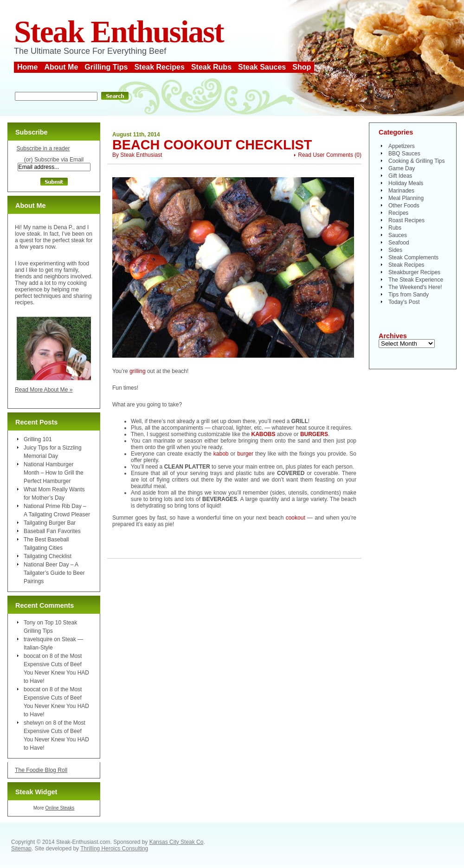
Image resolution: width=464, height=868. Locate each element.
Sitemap (21, 849)
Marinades (401, 191)
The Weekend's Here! (415, 287)
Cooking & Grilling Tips (416, 161)
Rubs (395, 228)
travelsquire (38, 639)
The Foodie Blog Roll (41, 770)
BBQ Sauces (404, 154)
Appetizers (402, 146)
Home (27, 67)
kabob (221, 454)
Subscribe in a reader (43, 148)
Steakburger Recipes (414, 272)
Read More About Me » (44, 390)
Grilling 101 (38, 439)
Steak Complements (413, 257)
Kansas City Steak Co (177, 842)
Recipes (398, 213)
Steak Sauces (262, 67)
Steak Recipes (159, 67)
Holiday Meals (406, 183)
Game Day (402, 168)
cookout (296, 518)
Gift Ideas (400, 176)
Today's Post (404, 302)
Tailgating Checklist (48, 556)
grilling (138, 371)
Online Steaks (60, 808)
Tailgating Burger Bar (50, 523)
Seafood (399, 243)
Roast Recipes (406, 220)
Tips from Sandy (409, 295)
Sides (395, 250)
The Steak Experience (416, 280)
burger (245, 454)
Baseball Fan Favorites (52, 531)
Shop (302, 67)
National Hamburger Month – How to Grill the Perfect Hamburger (54, 473)
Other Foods (404, 206)
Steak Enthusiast (119, 32)
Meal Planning (406, 198)
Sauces (398, 235)
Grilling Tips (106, 67)
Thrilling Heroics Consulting (114, 849)
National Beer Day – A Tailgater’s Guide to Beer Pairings (54, 573)
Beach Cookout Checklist (212, 145)
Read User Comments (325, 155)
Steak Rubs (211, 67)
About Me (61, 67)
